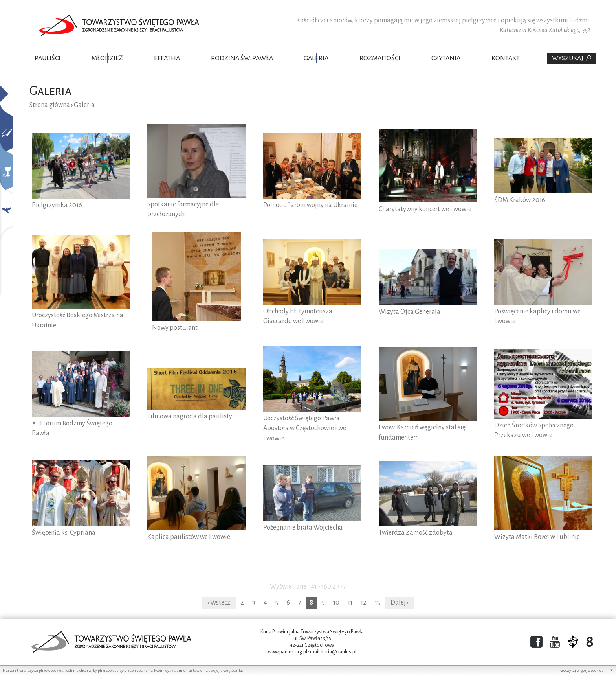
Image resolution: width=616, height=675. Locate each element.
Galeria (316, 58)
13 (378, 603)
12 (364, 603)
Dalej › (400, 603)
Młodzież (107, 58)
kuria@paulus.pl (339, 652)
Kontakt (506, 58)
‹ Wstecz (219, 603)
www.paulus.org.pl (288, 652)
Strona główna (50, 105)
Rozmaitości (380, 58)
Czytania (446, 58)
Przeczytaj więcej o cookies (580, 670)
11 (350, 603)
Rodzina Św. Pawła (242, 58)
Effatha (167, 58)
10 (336, 603)
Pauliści (48, 58)
